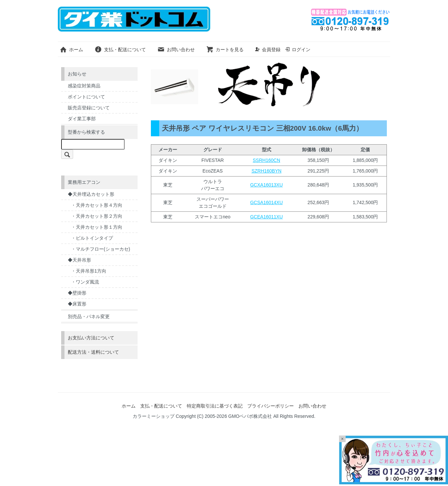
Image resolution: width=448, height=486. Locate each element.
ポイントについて (86, 97)
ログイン (298, 50)
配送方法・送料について (93, 352)
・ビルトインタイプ (92, 238)
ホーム (71, 50)
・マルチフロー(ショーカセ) (101, 249)
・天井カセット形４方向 (97, 205)
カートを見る (225, 50)
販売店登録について (89, 108)
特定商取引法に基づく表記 (215, 406)
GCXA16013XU (267, 185)
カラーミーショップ (154, 416)
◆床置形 (77, 304)
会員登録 (268, 50)
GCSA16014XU (267, 202)
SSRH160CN (267, 160)
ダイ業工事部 (82, 119)
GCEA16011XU (267, 217)
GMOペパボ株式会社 (250, 416)
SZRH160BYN (267, 171)
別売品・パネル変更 (89, 316)
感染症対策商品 (84, 86)
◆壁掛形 (77, 293)
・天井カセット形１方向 (97, 227)
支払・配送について (120, 50)
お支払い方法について (91, 338)
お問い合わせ (176, 50)
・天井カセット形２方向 (97, 216)
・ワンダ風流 (85, 282)
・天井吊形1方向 (89, 271)
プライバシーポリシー (271, 406)
